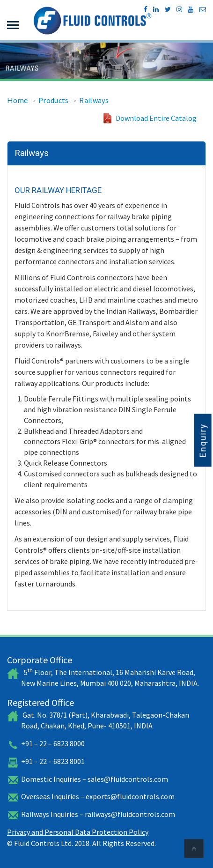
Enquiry (203, 440)
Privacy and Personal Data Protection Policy (78, 832)
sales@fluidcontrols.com (128, 779)
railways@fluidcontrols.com (130, 814)
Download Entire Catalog (156, 118)
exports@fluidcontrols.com (130, 796)
